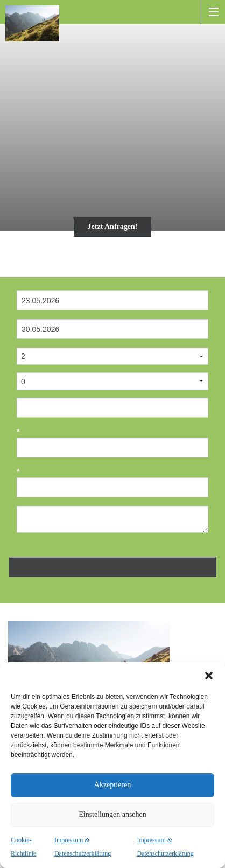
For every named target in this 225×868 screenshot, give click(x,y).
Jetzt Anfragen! (113, 227)
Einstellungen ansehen (112, 814)
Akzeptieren (112, 785)
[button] (209, 676)
